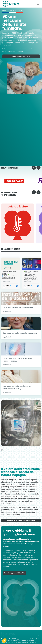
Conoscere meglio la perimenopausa (20, 329)
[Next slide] (38, 164)
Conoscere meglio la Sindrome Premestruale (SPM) (17, 384)
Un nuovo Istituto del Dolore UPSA (18, 304)
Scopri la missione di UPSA (21, 57)
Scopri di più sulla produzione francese (21, 531)
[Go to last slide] (34, 189)
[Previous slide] (34, 164)
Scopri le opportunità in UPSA (14, 584)
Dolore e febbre (18, 203)
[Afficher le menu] (38, 4)
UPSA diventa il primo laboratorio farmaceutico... (18, 356)
